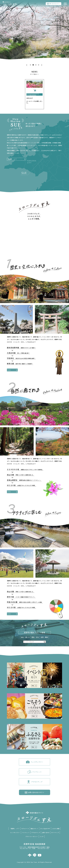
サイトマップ (55, 833)
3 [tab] (36, 65)
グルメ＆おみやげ (45, 829)
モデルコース (25, 829)
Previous (27, 65)
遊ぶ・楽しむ (25, 637)
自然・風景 (44, 637)
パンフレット (34, 772)
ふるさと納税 (56, 829)
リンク (42, 837)
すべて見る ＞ (34, 74)
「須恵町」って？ (12, 159)
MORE (9, 370)
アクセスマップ (35, 782)
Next (42, 65)
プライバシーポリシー (32, 837)
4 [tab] (39, 65)
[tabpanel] (34, 33)
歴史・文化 (35, 637)
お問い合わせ (46, 833)
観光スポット (34, 829)
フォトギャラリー (34, 762)
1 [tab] (30, 65)
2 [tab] (33, 65)
